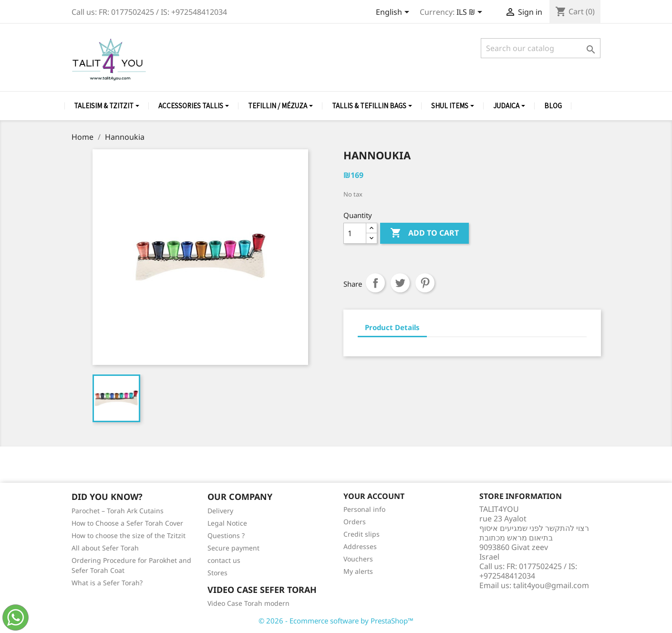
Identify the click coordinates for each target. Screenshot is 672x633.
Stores (217, 573)
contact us (224, 560)
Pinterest (425, 283)
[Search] (541, 48)
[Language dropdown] (394, 13)
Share (375, 283)
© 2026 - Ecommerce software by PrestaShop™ (336, 621)
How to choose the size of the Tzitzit (129, 535)
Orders (355, 522)
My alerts (358, 571)
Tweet (400, 283)
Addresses (360, 546)
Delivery (220, 511)
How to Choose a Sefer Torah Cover (127, 523)
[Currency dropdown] (471, 13)
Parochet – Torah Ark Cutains (118, 511)
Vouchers (358, 559)
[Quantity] (355, 233)
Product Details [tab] (392, 327)
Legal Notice (227, 523)
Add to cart (424, 233)
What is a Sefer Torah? (107, 583)
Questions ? (226, 535)
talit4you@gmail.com (551, 585)
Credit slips (362, 534)
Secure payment (233, 548)
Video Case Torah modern (248, 603)
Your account (374, 496)
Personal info (364, 509)
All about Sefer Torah (105, 548)
